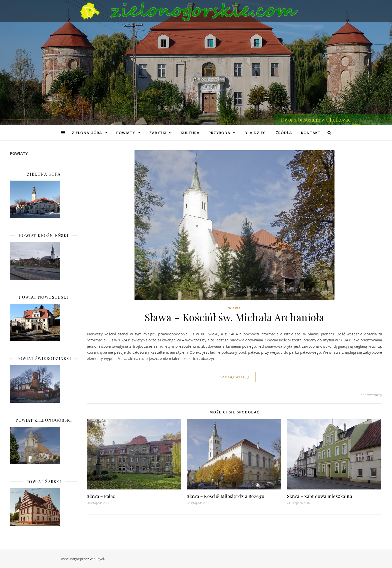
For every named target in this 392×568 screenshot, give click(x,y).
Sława (234, 308)
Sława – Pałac (101, 496)
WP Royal (97, 559)
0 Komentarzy (371, 395)
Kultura (190, 133)
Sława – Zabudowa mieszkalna (320, 496)
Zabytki (158, 133)
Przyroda (219, 133)
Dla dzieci (256, 133)
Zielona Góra (87, 133)
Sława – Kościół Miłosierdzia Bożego (226, 496)
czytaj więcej (234, 377)
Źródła (284, 133)
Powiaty (126, 133)
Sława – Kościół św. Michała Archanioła (234, 317)
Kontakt (311, 133)
